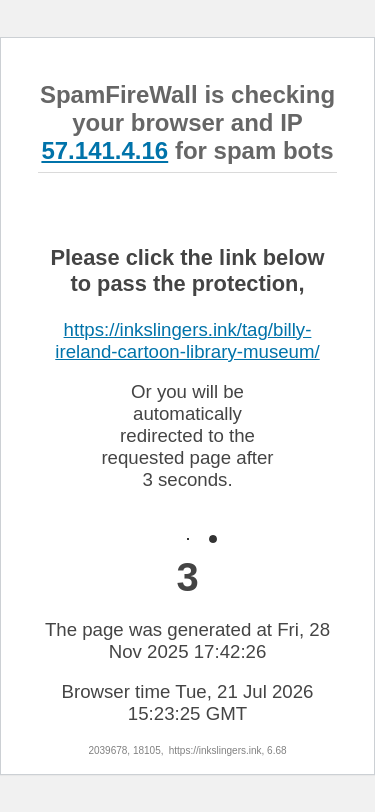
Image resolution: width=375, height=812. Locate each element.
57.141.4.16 (104, 150)
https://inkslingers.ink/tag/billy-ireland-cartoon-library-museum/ (187, 340)
